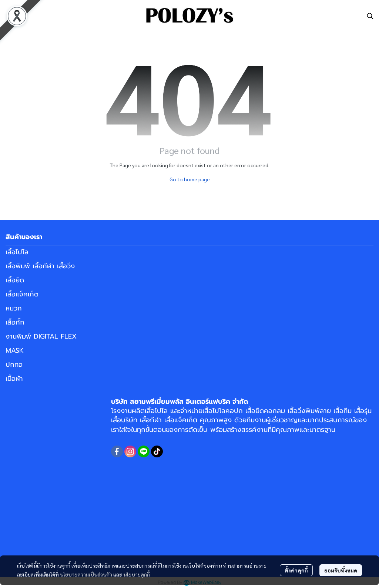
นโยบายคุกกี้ (137, 574)
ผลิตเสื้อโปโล (150, 411)
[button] (370, 16)
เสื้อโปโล (17, 252)
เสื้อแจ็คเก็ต (22, 294)
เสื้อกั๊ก (15, 322)
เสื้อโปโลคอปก (223, 411)
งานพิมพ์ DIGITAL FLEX (41, 336)
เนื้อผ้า (14, 379)
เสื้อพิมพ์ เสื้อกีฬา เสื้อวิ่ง (40, 266)
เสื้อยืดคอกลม (265, 411)
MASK (15, 350)
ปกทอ (14, 364)
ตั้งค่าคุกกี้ (296, 570)
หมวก (14, 308)
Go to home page (190, 179)
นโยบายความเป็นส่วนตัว (86, 574)
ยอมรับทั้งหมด (341, 570)
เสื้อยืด (15, 280)
